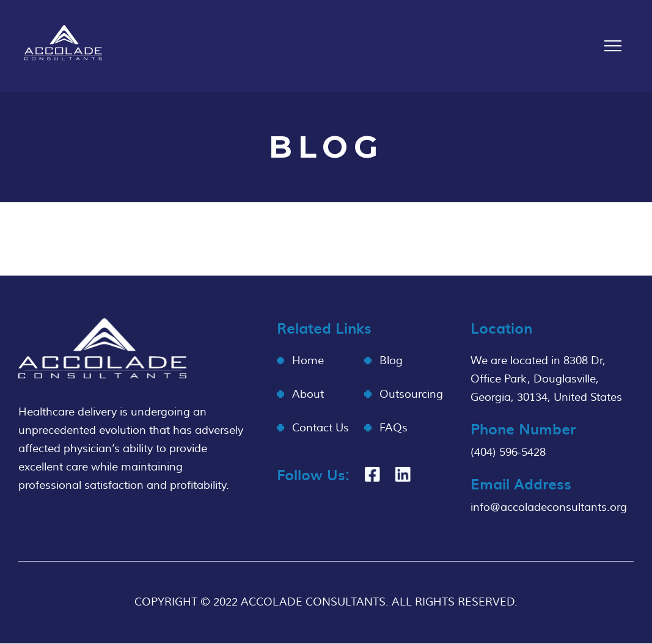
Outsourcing (411, 394)
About (308, 394)
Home (308, 361)
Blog (391, 361)
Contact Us (321, 428)
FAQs (394, 428)
